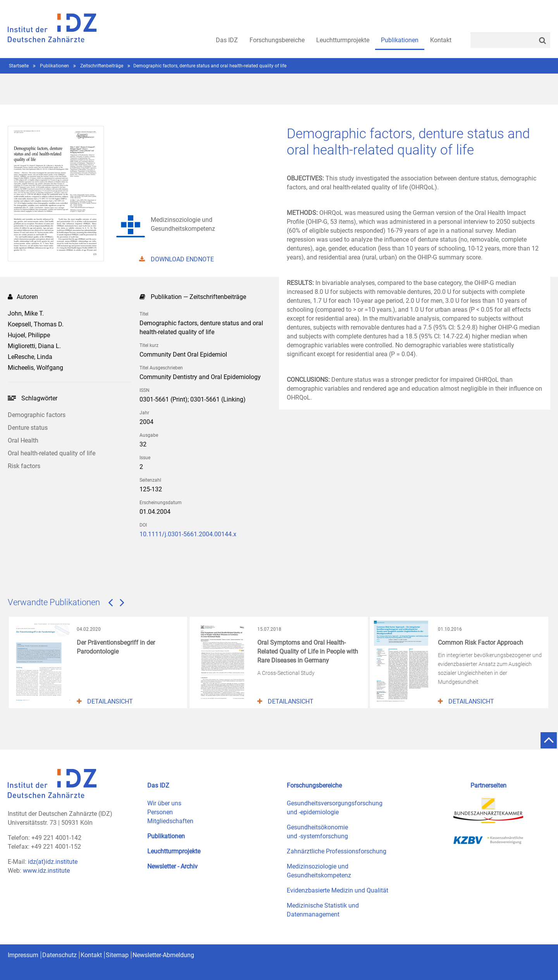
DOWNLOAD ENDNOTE (177, 259)
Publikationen (55, 66)
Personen (160, 812)
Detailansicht (105, 701)
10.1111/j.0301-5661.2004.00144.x (188, 534)
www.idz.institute (46, 871)
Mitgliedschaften (170, 821)
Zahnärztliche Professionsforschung (337, 851)
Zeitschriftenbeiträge (102, 66)
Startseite (19, 66)
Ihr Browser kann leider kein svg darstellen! (12, 398)
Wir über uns (164, 803)
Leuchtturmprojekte (174, 851)
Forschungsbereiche (314, 785)
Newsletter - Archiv (172, 866)
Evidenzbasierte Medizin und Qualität (338, 890)
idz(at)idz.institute (53, 862)
